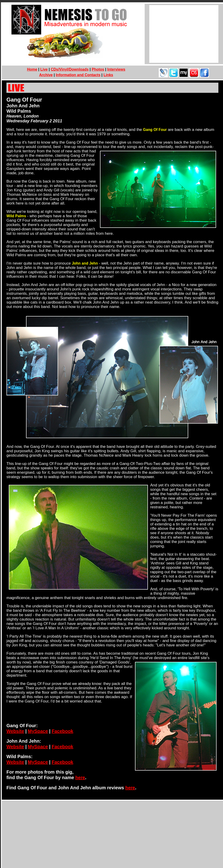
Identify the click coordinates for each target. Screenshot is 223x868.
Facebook (62, 731)
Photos (98, 69)
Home (32, 69)
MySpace (38, 731)
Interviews (116, 69)
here (80, 778)
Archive (46, 75)
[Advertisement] (184, 34)
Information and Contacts (78, 75)
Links (108, 75)
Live (44, 69)
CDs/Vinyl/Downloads (70, 69)
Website (15, 731)
